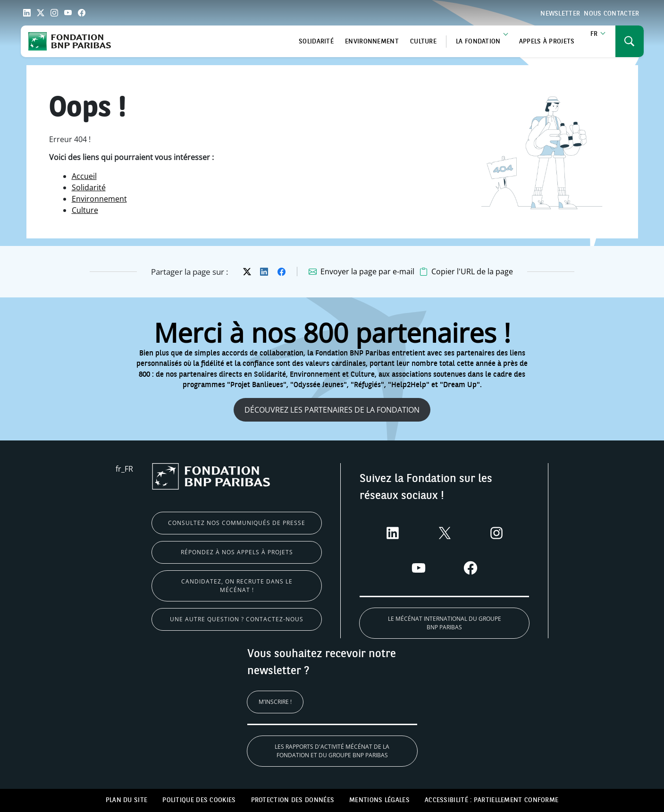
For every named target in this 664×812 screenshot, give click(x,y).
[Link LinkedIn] (27, 13)
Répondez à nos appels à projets (237, 552)
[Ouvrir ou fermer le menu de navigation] (630, 41)
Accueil (84, 176)
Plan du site (127, 800)
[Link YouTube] (68, 13)
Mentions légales (379, 800)
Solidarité (316, 42)
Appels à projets (547, 42)
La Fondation (478, 42)
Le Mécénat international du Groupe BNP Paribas (445, 623)
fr (594, 34)
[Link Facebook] (82, 13)
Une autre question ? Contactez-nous (237, 619)
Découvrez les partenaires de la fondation (332, 410)
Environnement (372, 42)
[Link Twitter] (41, 13)
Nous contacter (611, 14)
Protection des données (293, 800)
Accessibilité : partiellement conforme (492, 800)
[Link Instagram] (54, 13)
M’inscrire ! (275, 702)
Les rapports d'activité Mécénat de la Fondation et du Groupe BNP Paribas (332, 751)
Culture (423, 42)
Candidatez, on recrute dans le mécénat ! (237, 586)
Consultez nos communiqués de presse (237, 523)
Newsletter (560, 14)
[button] (466, 272)
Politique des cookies (199, 800)
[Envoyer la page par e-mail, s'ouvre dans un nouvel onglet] (361, 272)
